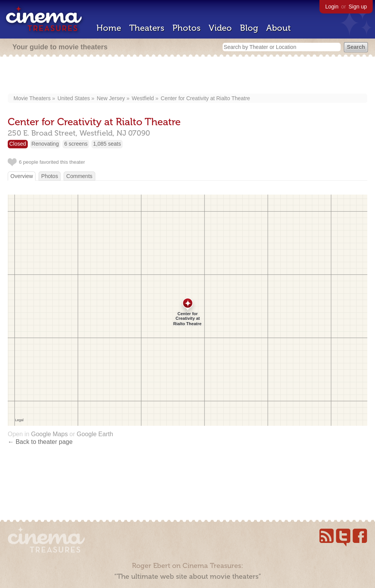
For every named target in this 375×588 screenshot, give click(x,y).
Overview (22, 176)
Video (220, 28)
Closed (18, 144)
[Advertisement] (187, 76)
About (279, 28)
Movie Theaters (32, 98)
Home (109, 28)
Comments (79, 176)
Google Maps (49, 434)
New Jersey (111, 98)
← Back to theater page (40, 442)
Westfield (143, 98)
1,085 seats (107, 144)
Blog (249, 28)
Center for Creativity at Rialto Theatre (206, 98)
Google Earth (95, 434)
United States (74, 98)
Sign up (358, 7)
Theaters (147, 28)
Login (332, 7)
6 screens (76, 144)
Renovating (45, 144)
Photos (187, 28)
